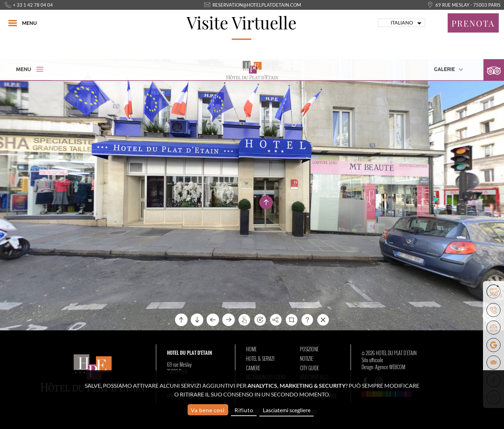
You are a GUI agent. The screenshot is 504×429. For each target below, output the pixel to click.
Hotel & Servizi (260, 359)
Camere (253, 368)
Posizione (309, 349)
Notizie (306, 359)
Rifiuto (244, 410)
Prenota (473, 23)
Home (251, 349)
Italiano (402, 23)
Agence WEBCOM (390, 367)
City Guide (309, 368)
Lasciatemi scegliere (287, 410)
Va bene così (208, 410)
